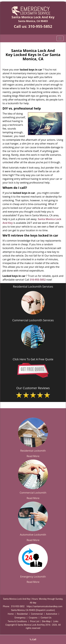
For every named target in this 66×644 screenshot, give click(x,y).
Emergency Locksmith (33, 577)
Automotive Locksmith (33, 535)
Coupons (33, 618)
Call (33, 639)
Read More (33, 456)
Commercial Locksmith (33, 493)
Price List (35, 621)
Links (56, 621)
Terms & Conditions (17, 621)
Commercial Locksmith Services (33, 320)
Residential (22, 614)
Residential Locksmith (33, 451)
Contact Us (46, 618)
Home (11, 614)
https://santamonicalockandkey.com (45, 606)
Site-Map (46, 621)
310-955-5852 (40, 26)
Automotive (52, 614)
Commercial (37, 614)
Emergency (20, 618)
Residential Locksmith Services (33, 286)
